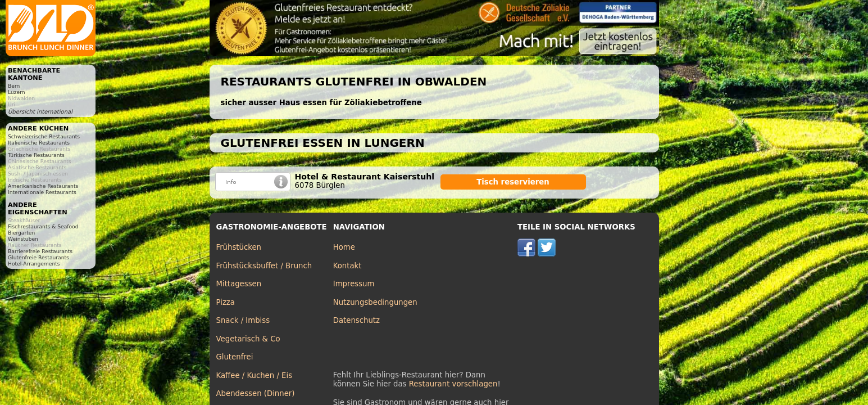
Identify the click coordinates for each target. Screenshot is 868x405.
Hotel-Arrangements (34, 264)
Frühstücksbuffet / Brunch (264, 266)
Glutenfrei (235, 357)
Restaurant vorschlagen (453, 384)
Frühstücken (239, 247)
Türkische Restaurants (36, 155)
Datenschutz (356, 320)
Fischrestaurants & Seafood (43, 226)
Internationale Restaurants (42, 192)
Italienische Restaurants (39, 143)
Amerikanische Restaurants (43, 186)
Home (344, 247)
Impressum (354, 284)
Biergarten (21, 233)
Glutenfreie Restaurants (38, 257)
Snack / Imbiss (243, 320)
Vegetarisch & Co (248, 339)
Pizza (226, 302)
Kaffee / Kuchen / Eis (255, 375)
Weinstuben (23, 239)
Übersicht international (40, 112)
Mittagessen (239, 284)
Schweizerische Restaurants (44, 136)
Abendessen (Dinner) (256, 393)
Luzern (17, 92)
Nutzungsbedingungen (375, 302)
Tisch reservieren (513, 182)
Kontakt (347, 266)
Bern (14, 86)
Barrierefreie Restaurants (40, 251)
